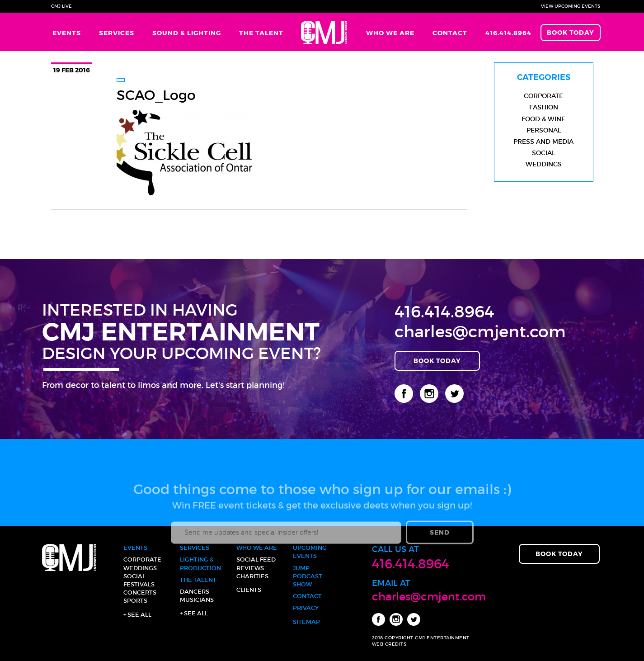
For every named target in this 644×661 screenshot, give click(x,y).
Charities (252, 576)
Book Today (571, 32)
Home (325, 32)
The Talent (261, 33)
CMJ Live (61, 6)
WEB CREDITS (389, 644)
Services (117, 33)
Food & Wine (543, 119)
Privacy (306, 608)
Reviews (250, 568)
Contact (450, 33)
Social (543, 153)
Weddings (544, 164)
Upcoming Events (310, 552)
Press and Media (543, 142)
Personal (544, 130)
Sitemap (306, 622)
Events (67, 33)
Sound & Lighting (187, 33)
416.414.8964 (508, 33)
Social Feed (256, 559)
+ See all (137, 615)
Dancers (195, 592)
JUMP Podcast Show (308, 576)
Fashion (544, 107)
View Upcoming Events (571, 6)
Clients (249, 590)
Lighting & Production (200, 564)
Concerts (140, 593)
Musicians (197, 600)
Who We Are (390, 33)
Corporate (543, 96)
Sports (135, 601)
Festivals (139, 584)
